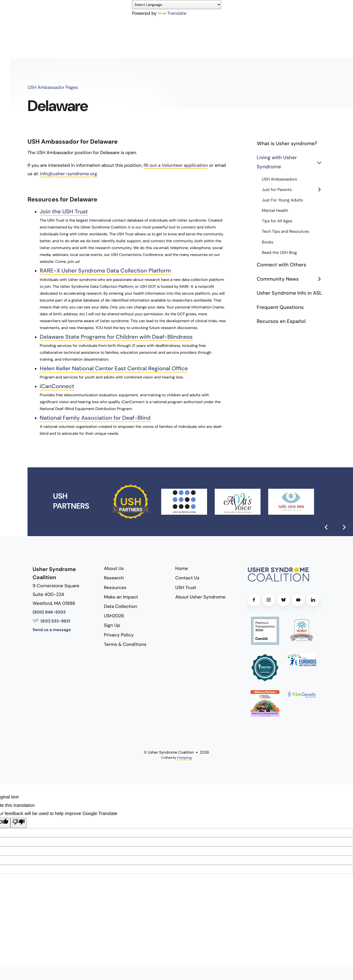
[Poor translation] (19, 823)
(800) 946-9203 (49, 612)
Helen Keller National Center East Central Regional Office (120, 368)
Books (268, 242)
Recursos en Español (281, 321)
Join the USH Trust (66, 212)
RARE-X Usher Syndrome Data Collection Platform (111, 271)
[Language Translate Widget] (176, 5)
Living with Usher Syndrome (291, 162)
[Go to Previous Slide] (326, 527)
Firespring (184, 758)
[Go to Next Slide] (344, 527)
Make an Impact (121, 597)
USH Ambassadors (279, 179)
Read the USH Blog (279, 253)
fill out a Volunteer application (176, 165)
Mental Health (275, 211)
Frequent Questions (280, 307)
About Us (114, 568)
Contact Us (187, 578)
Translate (172, 13)
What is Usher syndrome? (287, 144)
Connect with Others (281, 265)
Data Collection (120, 606)
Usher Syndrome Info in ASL (289, 293)
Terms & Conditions (125, 644)
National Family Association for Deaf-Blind (100, 418)
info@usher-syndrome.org (69, 174)
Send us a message (52, 630)
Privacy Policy (119, 635)
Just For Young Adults (282, 200)
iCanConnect (59, 386)
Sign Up (112, 625)
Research (114, 578)
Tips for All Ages (277, 221)
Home (182, 568)
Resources (115, 588)
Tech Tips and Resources (285, 232)
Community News (291, 279)
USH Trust (186, 588)
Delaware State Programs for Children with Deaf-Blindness (123, 337)
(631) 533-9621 (55, 621)
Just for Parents (294, 190)
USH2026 (114, 616)
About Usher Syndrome (200, 597)
